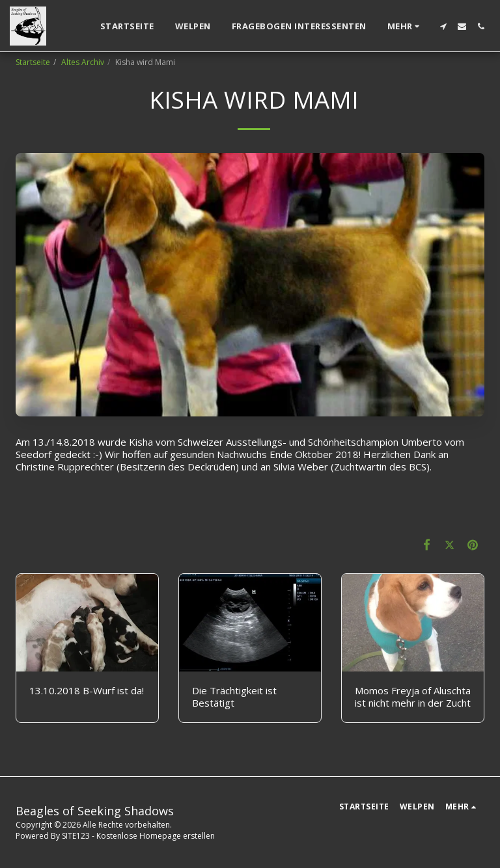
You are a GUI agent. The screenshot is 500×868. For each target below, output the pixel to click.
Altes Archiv (83, 62)
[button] (443, 26)
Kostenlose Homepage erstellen (156, 836)
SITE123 (76, 836)
